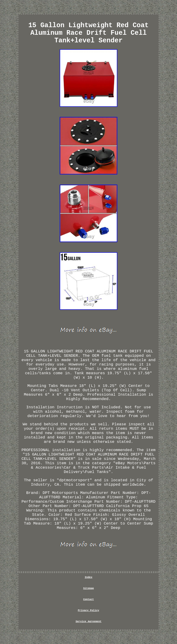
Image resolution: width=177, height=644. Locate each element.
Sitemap (88, 588)
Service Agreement (88, 621)
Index (88, 577)
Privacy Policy (88, 610)
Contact (88, 599)
